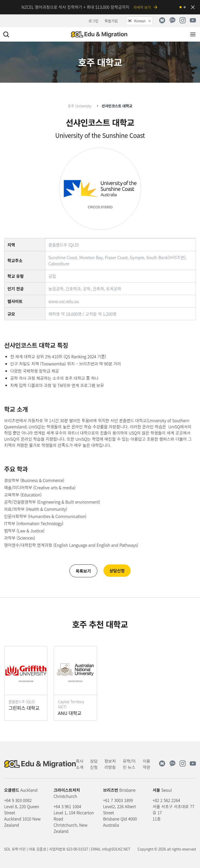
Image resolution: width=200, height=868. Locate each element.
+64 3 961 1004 (67, 806)
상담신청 (94, 764)
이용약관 (146, 764)
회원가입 (111, 21)
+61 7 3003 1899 (118, 800)
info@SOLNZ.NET (116, 849)
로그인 (94, 21)
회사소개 (80, 764)
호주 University (79, 106)
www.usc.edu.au (64, 301)
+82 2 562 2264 (166, 800)
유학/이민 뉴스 (129, 764)
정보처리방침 (110, 764)
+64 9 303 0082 (18, 800)
